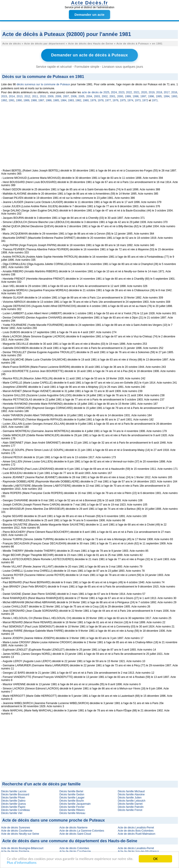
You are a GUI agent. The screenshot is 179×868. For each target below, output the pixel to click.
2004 (89, 96)
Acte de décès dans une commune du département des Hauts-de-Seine (70, 841)
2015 (4, 96)
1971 (155, 100)
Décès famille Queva (13, 804)
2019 (152, 92)
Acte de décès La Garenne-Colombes (82, 831)
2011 (35, 96)
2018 (159, 92)
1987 (41, 100)
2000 (120, 96)
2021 (136, 92)
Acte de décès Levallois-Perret (136, 828)
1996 (151, 96)
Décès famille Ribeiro (72, 810)
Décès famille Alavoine (131, 794)
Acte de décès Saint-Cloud (75, 834)
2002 (105, 96)
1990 (19, 100)
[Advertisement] (89, 138)
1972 (145, 100)
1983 (71, 100)
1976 (116, 100)
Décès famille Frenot (130, 810)
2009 (51, 96)
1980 (86, 100)
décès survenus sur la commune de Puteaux (43, 84)
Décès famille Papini (13, 807)
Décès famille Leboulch (132, 801)
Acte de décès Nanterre (73, 828)
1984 (63, 100)
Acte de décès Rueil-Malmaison (137, 834)
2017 (167, 92)
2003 (97, 96)
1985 (56, 100)
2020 (144, 92)
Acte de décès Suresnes (16, 828)
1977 (108, 100)
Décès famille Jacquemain (75, 804)
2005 (81, 96)
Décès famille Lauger (72, 798)
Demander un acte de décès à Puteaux (90, 55)
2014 (12, 96)
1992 (4, 100)
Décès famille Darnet (130, 804)
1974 (130, 100)
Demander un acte (89, 15)
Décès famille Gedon (72, 794)
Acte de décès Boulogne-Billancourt (22, 848)
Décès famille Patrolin (131, 807)
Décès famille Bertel (71, 791)
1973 (138, 100)
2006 (74, 96)
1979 (93, 100)
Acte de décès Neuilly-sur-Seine (20, 834)
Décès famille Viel (12, 813)
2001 (112, 96)
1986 (49, 100)
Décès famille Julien (130, 798)
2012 (27, 96)
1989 (26, 100)
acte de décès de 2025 (96, 92)
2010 (43, 96)
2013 (20, 96)
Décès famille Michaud (131, 791)
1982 (78, 100)
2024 (114, 92)
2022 (129, 92)
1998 (136, 96)
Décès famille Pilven (13, 798)
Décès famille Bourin (72, 801)
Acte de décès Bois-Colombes (136, 831)
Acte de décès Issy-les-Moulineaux (138, 851)
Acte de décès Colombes (74, 848)
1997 (143, 96)
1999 (128, 96)
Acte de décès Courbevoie (17, 831)
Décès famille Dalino (13, 801)
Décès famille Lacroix (14, 791)
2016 (174, 92)
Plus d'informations (22, 863)
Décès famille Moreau (72, 813)
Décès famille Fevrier (72, 807)
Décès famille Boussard (15, 794)
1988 (34, 100)
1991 (11, 100)
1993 (174, 96)
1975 (123, 100)
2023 (122, 92)
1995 (159, 96)
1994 (166, 96)
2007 (66, 96)
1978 (101, 100)
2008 (58, 96)
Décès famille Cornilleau (15, 810)
